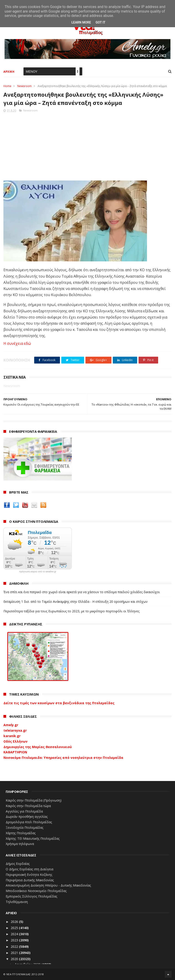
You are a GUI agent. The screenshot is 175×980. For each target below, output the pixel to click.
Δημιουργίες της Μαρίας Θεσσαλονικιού (38, 747)
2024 (15, 934)
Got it (100, 22)
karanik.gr (12, 736)
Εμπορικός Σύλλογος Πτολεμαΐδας (31, 896)
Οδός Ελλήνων (15, 741)
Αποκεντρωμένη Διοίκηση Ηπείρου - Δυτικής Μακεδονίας (48, 885)
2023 (15, 940)
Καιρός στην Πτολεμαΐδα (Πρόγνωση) (34, 800)
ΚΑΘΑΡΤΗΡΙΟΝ (15, 752)
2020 (15, 959)
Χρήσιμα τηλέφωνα (20, 844)
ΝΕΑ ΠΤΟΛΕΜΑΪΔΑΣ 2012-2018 (25, 974)
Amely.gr (11, 725)
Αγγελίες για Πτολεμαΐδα (24, 811)
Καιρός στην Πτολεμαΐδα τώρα (28, 806)
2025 (15, 928)
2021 (15, 953)
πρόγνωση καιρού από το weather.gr (38, 572)
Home (7, 86)
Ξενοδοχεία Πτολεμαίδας (24, 827)
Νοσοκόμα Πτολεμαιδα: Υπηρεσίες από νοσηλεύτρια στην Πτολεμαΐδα (63, 758)
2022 (15, 947)
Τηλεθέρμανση (17, 902)
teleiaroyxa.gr (15, 730)
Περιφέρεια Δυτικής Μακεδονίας (30, 880)
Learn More (81, 22)
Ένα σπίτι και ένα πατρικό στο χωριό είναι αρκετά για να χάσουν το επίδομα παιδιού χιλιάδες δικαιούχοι (82, 592)
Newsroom (24, 86)
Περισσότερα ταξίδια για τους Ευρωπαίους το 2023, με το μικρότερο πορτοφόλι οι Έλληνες (71, 611)
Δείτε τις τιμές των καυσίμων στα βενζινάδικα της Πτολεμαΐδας (59, 703)
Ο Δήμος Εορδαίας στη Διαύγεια (30, 869)
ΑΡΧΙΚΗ (9, 72)
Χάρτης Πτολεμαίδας (21, 833)
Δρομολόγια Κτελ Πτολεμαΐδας (29, 822)
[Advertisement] (87, 145)
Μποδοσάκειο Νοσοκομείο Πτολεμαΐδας (36, 891)
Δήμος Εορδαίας (18, 864)
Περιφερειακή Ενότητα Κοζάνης (29, 875)
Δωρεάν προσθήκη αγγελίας (27, 817)
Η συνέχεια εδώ (17, 343)
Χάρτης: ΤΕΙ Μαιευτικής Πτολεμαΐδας (33, 838)
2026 (15, 922)
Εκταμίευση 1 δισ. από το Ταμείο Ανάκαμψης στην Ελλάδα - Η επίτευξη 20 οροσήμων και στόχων (76, 602)
